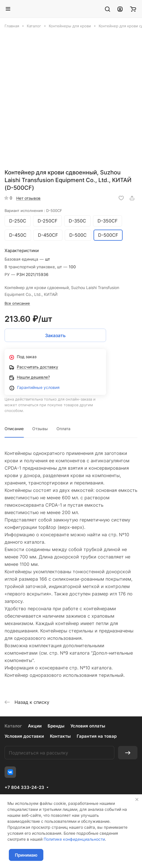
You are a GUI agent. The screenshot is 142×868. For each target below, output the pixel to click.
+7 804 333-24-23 (24, 787)
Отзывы (40, 429)
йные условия (46, 387)
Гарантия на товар (97, 736)
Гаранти (25, 387)
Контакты (60, 736)
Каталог (13, 726)
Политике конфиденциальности (74, 839)
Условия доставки (24, 736)
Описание (14, 429)
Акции (35, 726)
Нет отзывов (28, 198)
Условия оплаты (88, 726)
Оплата (63, 429)
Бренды (56, 726)
